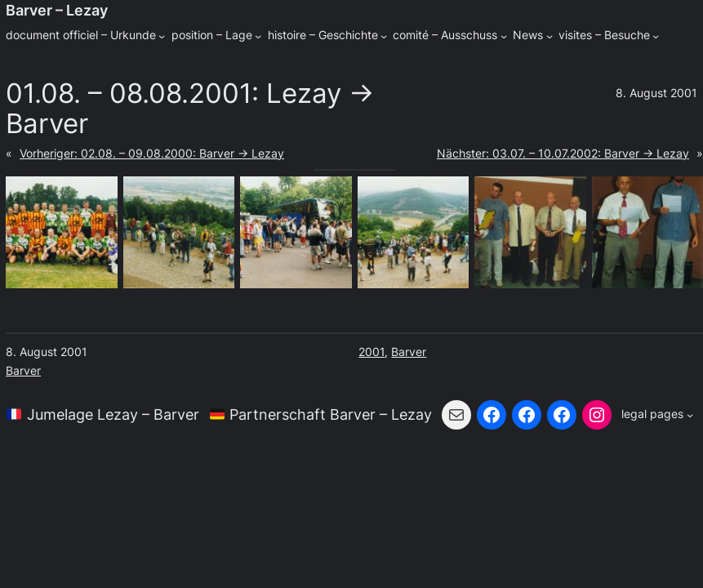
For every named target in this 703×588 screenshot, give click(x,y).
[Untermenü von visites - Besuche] (656, 36)
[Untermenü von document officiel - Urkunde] (162, 36)
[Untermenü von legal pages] (657, 415)
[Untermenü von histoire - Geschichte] (384, 36)
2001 (372, 352)
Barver (23, 371)
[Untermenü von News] (549, 36)
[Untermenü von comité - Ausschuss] (504, 36)
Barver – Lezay (57, 10)
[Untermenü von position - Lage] (258, 36)
